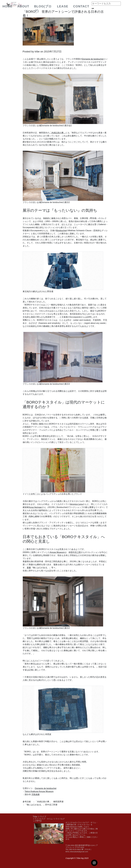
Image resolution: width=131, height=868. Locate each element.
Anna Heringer (35, 507)
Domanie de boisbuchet (93, 59)
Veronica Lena (76, 504)
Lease (63, 6)
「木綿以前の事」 (57, 133)
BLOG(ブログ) (43, 9)
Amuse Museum (57, 552)
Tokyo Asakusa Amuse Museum (39, 791)
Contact (81, 6)
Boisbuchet (61, 231)
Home (7, 6)
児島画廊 (35, 794)
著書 (29, 568)
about (23, 6)
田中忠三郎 (76, 552)
